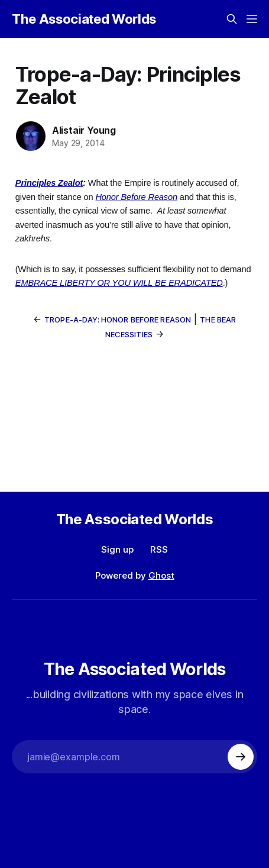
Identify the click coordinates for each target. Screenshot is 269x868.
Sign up (117, 549)
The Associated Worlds (84, 19)
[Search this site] (232, 19)
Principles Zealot (49, 183)
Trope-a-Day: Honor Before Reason (118, 320)
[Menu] (252, 19)
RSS (159, 549)
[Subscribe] (241, 757)
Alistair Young (84, 130)
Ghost (161, 575)
